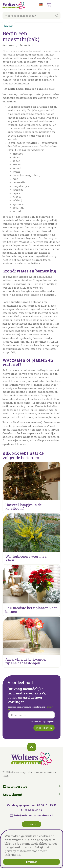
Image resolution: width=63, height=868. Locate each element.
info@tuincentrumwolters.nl (33, 815)
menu (58, 5)
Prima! (32, 862)
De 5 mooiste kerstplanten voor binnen (31, 610)
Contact (32, 824)
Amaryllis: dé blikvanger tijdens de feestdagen (26, 661)
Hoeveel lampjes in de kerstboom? (24, 507)
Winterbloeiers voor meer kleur (27, 558)
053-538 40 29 (32, 810)
